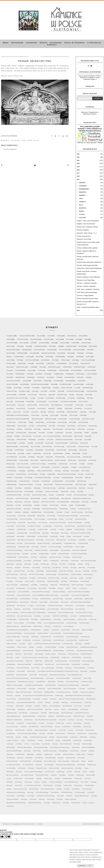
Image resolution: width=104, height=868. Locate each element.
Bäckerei (50, 516)
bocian (87, 706)
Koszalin (53, 415)
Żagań (58, 512)
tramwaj (77, 433)
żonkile (9, 806)
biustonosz (66, 706)
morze (85, 571)
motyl (23, 574)
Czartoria (79, 606)
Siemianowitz (50, 419)
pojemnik (80, 765)
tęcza (9, 785)
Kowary (55, 467)
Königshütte (78, 367)
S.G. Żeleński (75, 370)
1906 (67, 588)
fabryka (36, 453)
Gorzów (49, 363)
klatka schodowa (25, 336)
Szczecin (10, 353)
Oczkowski (37, 664)
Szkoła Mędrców (53, 689)
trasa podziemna (70, 782)
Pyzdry (92, 671)
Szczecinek (69, 481)
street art (29, 581)
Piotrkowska (83, 447)
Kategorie (56, 43)
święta (88, 585)
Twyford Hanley (63, 692)
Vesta (17, 696)
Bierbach (77, 599)
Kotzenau (57, 526)
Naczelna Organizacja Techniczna (34, 658)
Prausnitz (10, 540)
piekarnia (21, 426)
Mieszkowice (34, 533)
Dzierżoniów (71, 412)
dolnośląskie (66, 713)
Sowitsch (62, 419)
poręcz (51, 395)
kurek (92, 737)
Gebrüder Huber (85, 616)
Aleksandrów (23, 592)
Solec (43, 547)
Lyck (60, 530)
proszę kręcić (67, 768)
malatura (62, 422)
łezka (41, 799)
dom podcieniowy (81, 713)
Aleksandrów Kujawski (40, 592)
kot (8, 412)
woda (72, 509)
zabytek (20, 796)
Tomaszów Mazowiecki (63, 485)
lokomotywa (18, 571)
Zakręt (52, 699)
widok (63, 581)
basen (36, 706)
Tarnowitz (81, 481)
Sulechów (49, 450)
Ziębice (51, 409)
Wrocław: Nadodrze (83, 230)
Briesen (31, 516)
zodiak (23, 799)
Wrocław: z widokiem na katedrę (87, 283)
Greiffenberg (45, 619)
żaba (91, 803)
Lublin (33, 367)
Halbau (21, 523)
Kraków (81, 346)
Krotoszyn (43, 405)
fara (35, 564)
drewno (92, 346)
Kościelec (46, 640)
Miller (9, 654)
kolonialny (69, 429)
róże (91, 772)
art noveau (21, 339)
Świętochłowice (34, 803)
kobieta (21, 363)
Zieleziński (90, 699)
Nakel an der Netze (43, 471)
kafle (50, 336)
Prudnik (9, 409)
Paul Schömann (47, 668)
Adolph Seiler (76, 512)
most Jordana (11, 574)
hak (87, 564)
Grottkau (62, 464)
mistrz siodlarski (24, 747)
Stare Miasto (74, 419)
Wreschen (81, 426)
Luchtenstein (50, 647)
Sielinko (51, 682)
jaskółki (67, 409)
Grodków (51, 464)
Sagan (55, 478)
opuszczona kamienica (81, 498)
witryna (60, 426)
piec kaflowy (16, 141)
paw (84, 453)
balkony (10, 429)
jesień (17, 568)
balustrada (11, 343)
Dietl (8, 609)
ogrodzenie (53, 498)
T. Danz (81, 689)
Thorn (79, 353)
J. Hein (46, 626)
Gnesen (82, 412)
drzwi (53, 343)
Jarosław (34, 415)
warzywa (67, 785)
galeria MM (30, 723)
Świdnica (45, 388)
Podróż (82, 415)
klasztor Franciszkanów (26, 734)
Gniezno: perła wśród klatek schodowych (89, 262)
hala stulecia (11, 727)
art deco (36, 561)
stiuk (25, 388)
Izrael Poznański (74, 523)
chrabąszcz (11, 713)
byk (62, 709)
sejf (80, 578)
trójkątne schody (13, 509)
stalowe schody (12, 381)
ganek (41, 723)
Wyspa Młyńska (48, 488)
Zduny (33, 557)
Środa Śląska (70, 799)
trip (86, 433)
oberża (9, 754)
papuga (80, 758)
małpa (76, 744)
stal (8, 779)
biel (44, 706)
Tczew (37, 485)
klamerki (10, 734)
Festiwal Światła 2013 (83, 613)
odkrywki (10, 426)
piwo (90, 761)
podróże (29, 402)
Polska (88, 405)
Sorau (53, 384)
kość (51, 737)
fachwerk (28, 492)
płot (87, 377)
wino (58, 789)
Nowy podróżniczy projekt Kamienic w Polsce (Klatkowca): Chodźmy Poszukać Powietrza (90, 129)
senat (70, 775)
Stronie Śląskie (40, 550)
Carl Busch (40, 606)
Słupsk (47, 374)
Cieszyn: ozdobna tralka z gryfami (87, 248)
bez (45, 561)
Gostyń (87, 440)
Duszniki (26, 609)
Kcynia (25, 637)
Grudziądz (69, 381)
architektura (39, 346)
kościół (80, 429)
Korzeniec (84, 637)
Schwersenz (82, 543)
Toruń (89, 350)
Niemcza (38, 661)
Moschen (54, 533)
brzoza (48, 709)
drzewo (9, 564)
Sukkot (31, 689)
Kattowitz (62, 370)
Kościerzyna (58, 640)
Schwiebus (10, 682)
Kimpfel (34, 637)
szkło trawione (87, 360)
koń (24, 737)
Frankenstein (80, 519)
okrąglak (80, 754)
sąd (70, 505)
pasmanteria (24, 761)
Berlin (79, 395)
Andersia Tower (58, 592)
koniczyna (59, 734)
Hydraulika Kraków (57, 523)
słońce (34, 412)
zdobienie (23, 585)
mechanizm (86, 744)
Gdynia (20, 405)
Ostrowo (78, 405)
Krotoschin (31, 405)
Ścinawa (50, 799)
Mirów (18, 654)
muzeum (9, 433)
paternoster (75, 574)
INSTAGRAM (17, 43)
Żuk (84, 803)
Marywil (73, 443)
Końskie (26, 640)
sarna (53, 775)
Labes (73, 467)
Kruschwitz (71, 640)
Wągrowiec (23, 557)
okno (19, 360)
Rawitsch (10, 543)
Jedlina (75, 630)
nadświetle (20, 433)
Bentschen (23, 460)
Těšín (74, 692)
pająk (60, 758)
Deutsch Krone (25, 519)
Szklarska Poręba (78, 550)
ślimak (46, 803)
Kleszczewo (58, 637)
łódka (25, 512)
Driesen (31, 440)
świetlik (79, 374)
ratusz (22, 457)
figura (70, 720)
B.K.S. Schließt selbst (51, 436)
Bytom (54, 360)
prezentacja (41, 768)
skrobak (79, 775)
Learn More (82, 866)
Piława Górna (79, 668)
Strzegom (53, 550)
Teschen (31, 409)
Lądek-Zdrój (79, 530)
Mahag (89, 530)
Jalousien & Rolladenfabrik (16, 630)
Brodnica (10, 606)
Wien (53, 554)
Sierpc (87, 478)
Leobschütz (42, 530)
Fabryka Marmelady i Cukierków (32, 613)
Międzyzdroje (11, 447)
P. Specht (9, 668)
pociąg (27, 502)
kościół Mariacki (38, 495)
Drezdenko (21, 440)
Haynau (72, 464)
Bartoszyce (57, 599)
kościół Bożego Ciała (37, 737)
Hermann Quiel (12, 626)
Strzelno (10, 689)
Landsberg (60, 363)
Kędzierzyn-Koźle (83, 526)
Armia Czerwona (23, 595)
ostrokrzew (50, 758)
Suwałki (41, 689)
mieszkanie (34, 498)
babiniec (19, 706)
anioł (47, 702)
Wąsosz (36, 699)
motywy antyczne (35, 574)
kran (65, 568)
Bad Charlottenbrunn (79, 595)
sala (17, 505)
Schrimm (38, 450)
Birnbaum (88, 599)
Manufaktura (71, 647)
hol (72, 492)
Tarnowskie (11, 485)
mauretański (51, 571)
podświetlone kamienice (64, 765)
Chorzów (66, 367)
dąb (28, 453)
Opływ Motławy (62, 664)
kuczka (90, 429)
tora (36, 782)
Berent (68, 599)
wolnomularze (41, 792)
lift (57, 741)
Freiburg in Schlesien (63, 440)
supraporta (41, 426)
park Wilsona (11, 761)
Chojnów (92, 460)
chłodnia (22, 713)
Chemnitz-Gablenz (54, 606)
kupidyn (83, 737)
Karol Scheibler (12, 637)
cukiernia (33, 713)
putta (9, 374)
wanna (57, 785)
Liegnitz (9, 360)
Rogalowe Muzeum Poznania (17, 678)
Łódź (60, 346)
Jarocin (9, 526)
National (87, 658)
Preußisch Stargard (25, 540)
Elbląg (49, 440)
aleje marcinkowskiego (25, 702)
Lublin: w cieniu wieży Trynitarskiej (88, 221)
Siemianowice (36, 419)
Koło (17, 640)
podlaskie (87, 574)
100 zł (60, 588)
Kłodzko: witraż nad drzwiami (86, 224)
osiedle (28, 758)
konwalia (81, 734)
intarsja (86, 727)
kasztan (45, 568)
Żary (55, 388)
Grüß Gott (81, 619)
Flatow (68, 519)
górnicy (64, 492)
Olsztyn (30, 370)
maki (90, 495)
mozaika (16, 412)
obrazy (42, 395)
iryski (9, 730)
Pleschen (18, 478)
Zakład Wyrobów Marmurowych (71, 699)
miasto (9, 498)
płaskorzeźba (62, 502)
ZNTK (44, 699)
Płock (9, 450)
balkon (49, 377)
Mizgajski (38, 654)
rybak (76, 772)
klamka (87, 409)
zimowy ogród (12, 799)
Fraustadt (10, 405)
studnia (90, 367)
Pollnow (20, 671)
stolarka (72, 363)
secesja (36, 141)
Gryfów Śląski (68, 619)
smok (36, 505)
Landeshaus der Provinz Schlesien (46, 644)
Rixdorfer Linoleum (57, 675)
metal (79, 377)
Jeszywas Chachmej (13, 633)
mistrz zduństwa (40, 747)
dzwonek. (28, 720)
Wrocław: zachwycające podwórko (87, 265)
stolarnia (28, 779)
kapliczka (31, 395)
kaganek (35, 568)
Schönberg (40, 682)
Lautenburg (67, 644)
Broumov (20, 606)
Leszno (43, 391)
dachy (20, 453)
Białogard (10, 516)
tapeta (51, 426)
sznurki (18, 782)
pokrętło (91, 765)
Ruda (19, 543)
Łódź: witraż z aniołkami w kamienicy (88, 289)
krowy (81, 568)
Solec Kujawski (54, 547)
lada (50, 495)
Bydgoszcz (70, 346)
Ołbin (8, 478)
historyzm (60, 398)
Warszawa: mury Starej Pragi (86, 280)
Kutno (21, 644)
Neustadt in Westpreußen (80, 533)
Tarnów (30, 377)
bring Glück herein (34, 709)
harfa (23, 727)
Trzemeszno (48, 692)
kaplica (61, 730)
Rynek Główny (43, 543)
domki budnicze (28, 716)
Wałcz (33, 554)
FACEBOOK (32, 43)
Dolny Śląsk (39, 519)
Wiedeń (17, 488)
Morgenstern (85, 654)
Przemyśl (19, 377)
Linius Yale (21, 647)
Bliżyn (33, 602)
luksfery (87, 741)
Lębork (30, 471)
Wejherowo (43, 554)
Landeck (10, 530)
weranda (77, 785)
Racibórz (71, 540)
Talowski (91, 689)
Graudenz (57, 381)
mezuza (72, 422)
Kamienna (10, 467)
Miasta (43, 43)
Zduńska (42, 557)
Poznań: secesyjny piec (84, 236)
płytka (16, 388)
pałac (9, 502)
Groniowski (11, 443)
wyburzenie (79, 792)
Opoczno (20, 536)
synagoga (53, 505)
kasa (70, 730)
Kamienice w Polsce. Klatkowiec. (25, 824)
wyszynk (10, 796)
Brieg (42, 412)
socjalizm (90, 775)
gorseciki (39, 422)
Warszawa (85, 343)
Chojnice (81, 460)
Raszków (42, 675)
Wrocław (63, 343)
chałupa (64, 561)
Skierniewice (23, 547)
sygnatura (52, 402)
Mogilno (61, 654)
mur (67, 453)
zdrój (8, 436)
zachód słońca (83, 509)
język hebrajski (40, 730)
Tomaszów (47, 485)
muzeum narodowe (13, 751)
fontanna (88, 720)
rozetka (60, 772)
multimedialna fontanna (59, 747)
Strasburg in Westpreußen (68, 685)
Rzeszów (70, 426)
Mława (9, 658)
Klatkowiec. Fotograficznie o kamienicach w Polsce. (90, 113)
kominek (80, 398)
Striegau (27, 550)
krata (73, 568)
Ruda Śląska (29, 543)
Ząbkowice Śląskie (13, 561)
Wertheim (72, 450)
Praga (94, 447)
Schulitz (86, 678)
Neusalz (9, 474)
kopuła (9, 737)
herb (59, 409)
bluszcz (77, 706)
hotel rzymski (46, 727)
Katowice (51, 370)
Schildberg (56, 543)
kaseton (79, 730)
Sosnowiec (20, 409)
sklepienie (26, 505)
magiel (30, 571)
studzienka (40, 402)
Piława (68, 668)
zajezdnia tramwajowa (45, 796)
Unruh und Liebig (86, 692)
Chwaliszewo (11, 519)
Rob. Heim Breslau (74, 675)
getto (53, 564)
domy (50, 716)
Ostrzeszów (42, 536)
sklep (28, 346)
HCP (39, 623)
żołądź (51, 588)
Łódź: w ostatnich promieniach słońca (88, 307)
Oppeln (60, 391)
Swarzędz (45, 481)
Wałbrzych (77, 384)
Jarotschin (20, 526)
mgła (77, 571)
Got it (90, 866)
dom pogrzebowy (13, 716)
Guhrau (92, 619)
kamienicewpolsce (13, 495)
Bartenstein (45, 599)
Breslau (9, 346)
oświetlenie (50, 574)
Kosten (9, 640)
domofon (41, 716)
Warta (9, 488)
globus (49, 723)
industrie (76, 727)
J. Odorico (56, 626)
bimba (81, 488)
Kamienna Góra (23, 467)
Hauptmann (84, 623)
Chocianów (84, 516)
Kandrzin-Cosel (33, 526)
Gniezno (46, 381)
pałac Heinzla (49, 761)
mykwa (26, 751)
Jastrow (54, 630)
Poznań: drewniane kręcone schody (87, 298)
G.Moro (37, 616)
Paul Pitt (34, 668)
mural (9, 402)
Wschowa (41, 409)
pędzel (78, 768)
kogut (26, 495)
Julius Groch (55, 633)
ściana (40, 370)
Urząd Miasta (80, 485)
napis (77, 339)
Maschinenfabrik (13, 651)
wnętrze (70, 336)
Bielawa (34, 460)
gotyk (62, 564)
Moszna (64, 533)
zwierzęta (86, 457)
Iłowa (86, 523)
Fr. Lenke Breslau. (24, 616)
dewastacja (53, 713)
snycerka (33, 353)
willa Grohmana (47, 789)
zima (71, 395)
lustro (18, 744)
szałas (87, 779)
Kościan (36, 640)
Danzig (79, 357)
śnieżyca (55, 803)
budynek (49, 398)
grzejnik (77, 723)
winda (51, 346)
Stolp (38, 374)
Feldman (51, 613)
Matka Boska (27, 651)
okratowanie (67, 754)
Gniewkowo (23, 619)
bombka (21, 709)
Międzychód (50, 654)
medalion (10, 747)
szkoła (39, 457)
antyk (55, 702)
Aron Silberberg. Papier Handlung (45, 595)
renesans (74, 502)
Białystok (82, 402)
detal (68, 339)
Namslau (65, 658)
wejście (48, 457)
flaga (79, 720)
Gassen (73, 616)
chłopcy (74, 561)
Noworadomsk (60, 661)
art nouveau (78, 350)
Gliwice (36, 381)
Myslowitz (34, 447)
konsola (70, 734)
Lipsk (30, 647)
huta (57, 727)
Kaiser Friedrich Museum (72, 633)
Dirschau (10, 464)
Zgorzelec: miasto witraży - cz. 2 (87, 233)
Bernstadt (66, 436)
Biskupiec (24, 602)
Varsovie (92, 485)
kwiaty (58, 339)
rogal (18, 772)
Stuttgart (21, 689)
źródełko (75, 803)
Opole (52, 391)
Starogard (79, 547)
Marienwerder (61, 443)
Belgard (88, 512)
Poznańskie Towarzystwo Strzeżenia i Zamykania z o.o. (57, 671)
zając (8, 512)
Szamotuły (60, 450)
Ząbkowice (76, 557)
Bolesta (64, 602)
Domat (17, 609)
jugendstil (43, 343)
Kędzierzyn (69, 526)
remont (9, 772)
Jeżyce (44, 415)
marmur (39, 571)
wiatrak (35, 509)
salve (31, 426)
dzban (89, 716)
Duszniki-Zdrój (38, 609)
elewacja (10, 363)
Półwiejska (60, 540)
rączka (72, 578)
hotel (9, 568)
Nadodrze (54, 658)
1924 (74, 588)
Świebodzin (64, 585)
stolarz (18, 581)
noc (44, 498)
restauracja (53, 578)
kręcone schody (47, 353)
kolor (49, 734)
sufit (32, 343)
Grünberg (19, 374)
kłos (8, 571)
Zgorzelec (10, 422)
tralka (9, 367)
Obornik (50, 474)
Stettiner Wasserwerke (33, 685)
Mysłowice (46, 447)
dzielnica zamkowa (13, 720)
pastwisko (37, 761)
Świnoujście (48, 512)
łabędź (33, 585)
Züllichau (10, 453)
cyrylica (21, 422)
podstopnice (11, 578)
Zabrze (21, 395)
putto (49, 433)
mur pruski (82, 422)
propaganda (53, 768)
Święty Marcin (77, 585)
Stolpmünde (50, 685)
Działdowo (51, 519)
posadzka (47, 339)
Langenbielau (84, 467)
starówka (17, 779)
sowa (44, 505)
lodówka (76, 741)
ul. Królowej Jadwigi (32, 785)
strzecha (47, 779)
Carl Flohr (91, 374)
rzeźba (9, 505)
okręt (89, 754)
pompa (35, 502)
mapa (54, 744)
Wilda (40, 398)
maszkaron (57, 453)
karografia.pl (97, 824)
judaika (28, 357)
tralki (68, 433)
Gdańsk (48, 357)
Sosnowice (67, 547)
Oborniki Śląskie (23, 664)
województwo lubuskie (15, 792)
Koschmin (45, 467)
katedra (78, 409)
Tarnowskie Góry (25, 485)
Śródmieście (35, 512)
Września (92, 426)
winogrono (59, 457)
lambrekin (57, 374)
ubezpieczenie (52, 581)
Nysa (42, 474)
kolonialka (57, 429)
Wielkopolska (87, 419)
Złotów (26, 561)
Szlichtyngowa (69, 689)
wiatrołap (88, 785)
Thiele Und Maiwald (23, 692)
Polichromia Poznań (42, 478)
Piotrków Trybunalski (75, 391)
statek (9, 581)
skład (88, 578)
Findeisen (10, 616)
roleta (84, 502)
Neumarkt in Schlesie (14, 661)
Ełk (60, 519)
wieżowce (84, 581)
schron (62, 775)
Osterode (30, 536)
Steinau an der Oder (14, 685)
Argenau (10, 595)
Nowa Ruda (32, 474)
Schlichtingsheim (62, 678)
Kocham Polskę (71, 637)
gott (68, 723)
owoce (41, 433)
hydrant (65, 727)
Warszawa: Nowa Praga (84, 239)
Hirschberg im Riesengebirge (17, 415)
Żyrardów (20, 588)
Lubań (52, 530)
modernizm (21, 353)
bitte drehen (54, 706)
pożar (30, 768)
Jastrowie (65, 630)
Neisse (65, 471)
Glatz (76, 388)
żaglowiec (26, 436)
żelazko (42, 588)
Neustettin (20, 474)
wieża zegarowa (19, 789)
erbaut (27, 564)
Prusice (39, 540)
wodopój (75, 789)
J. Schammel (68, 626)
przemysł (41, 578)
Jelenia (80, 381)
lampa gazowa (12, 741)
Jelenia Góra (11, 384)
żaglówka (31, 588)
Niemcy (28, 661)
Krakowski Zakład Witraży (16, 398)
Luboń (39, 647)
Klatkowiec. (45, 637)
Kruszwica (83, 640)
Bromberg (26, 350)
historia (46, 453)
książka (73, 737)
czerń (43, 713)
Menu (6, 43)
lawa (39, 741)
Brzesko (40, 516)
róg (84, 772)
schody (74, 343)
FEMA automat (11, 613)
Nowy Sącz (70, 447)
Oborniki (10, 536)
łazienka (43, 585)
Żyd (66, 512)
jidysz (79, 492)
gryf (58, 377)
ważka (26, 509)
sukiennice (66, 779)
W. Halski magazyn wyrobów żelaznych (37, 696)
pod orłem (48, 765)
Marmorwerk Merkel (88, 647)
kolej (41, 734)
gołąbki (71, 564)
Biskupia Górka (46, 460)
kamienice (17, 357)
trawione (40, 581)
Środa (59, 799)
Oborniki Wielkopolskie (66, 474)
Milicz (45, 533)
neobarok (62, 751)
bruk (19, 429)
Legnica (89, 357)
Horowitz (37, 626)
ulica (8, 370)
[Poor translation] (8, 837)
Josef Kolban (29, 633)
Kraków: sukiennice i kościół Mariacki (88, 277)
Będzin (87, 436)
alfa (39, 702)
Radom (74, 360)
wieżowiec (33, 789)
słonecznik (79, 505)
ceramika (53, 561)
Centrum (60, 412)
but (56, 709)
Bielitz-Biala (21, 367)
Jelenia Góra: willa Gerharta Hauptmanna (89, 268)
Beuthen (44, 360)
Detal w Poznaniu (74, 43)
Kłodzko (23, 384)
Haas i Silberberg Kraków (53, 623)
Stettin (60, 353)
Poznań (30, 141)
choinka (83, 709)
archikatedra (75, 702)
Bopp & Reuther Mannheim (80, 602)
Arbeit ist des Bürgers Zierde (78, 592)
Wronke (27, 488)
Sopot (29, 374)
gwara (86, 723)
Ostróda (53, 536)
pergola (74, 761)
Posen (24, 141)
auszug (9, 706)
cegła (89, 488)
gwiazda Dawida (51, 492)
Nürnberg (10, 664)
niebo (91, 751)
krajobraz (68, 377)
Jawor (89, 464)
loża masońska (79, 495)
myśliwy (36, 751)
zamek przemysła (81, 796)
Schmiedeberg (66, 478)
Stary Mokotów (71, 682)
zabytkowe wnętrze (67, 402)
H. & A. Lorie (18, 623)
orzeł (20, 758)
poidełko (22, 578)
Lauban (31, 530)
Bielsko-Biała (53, 367)
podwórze (59, 357)
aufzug (87, 702)
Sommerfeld (11, 481)
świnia (65, 803)
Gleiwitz (26, 381)
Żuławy (9, 588)
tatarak (27, 782)
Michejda (69, 651)
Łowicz (32, 799)
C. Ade (30, 606)
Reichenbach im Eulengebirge (17, 419)
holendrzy (33, 727)
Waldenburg (64, 384)
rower (93, 502)
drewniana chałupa (14, 492)
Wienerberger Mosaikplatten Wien (78, 696)
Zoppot (88, 384)
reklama (23, 343)
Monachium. (72, 654)
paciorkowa (63, 574)
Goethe (33, 619)
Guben (21, 443)
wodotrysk (86, 789)
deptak (36, 429)
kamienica (6, 141)
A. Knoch (82, 588)
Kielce (34, 391)
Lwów (60, 647)
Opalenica (49, 664)
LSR (29, 644)
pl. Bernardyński (13, 765)
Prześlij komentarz (10, 149)
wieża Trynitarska (49, 509)
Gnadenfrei (11, 619)
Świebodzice (11, 460)
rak (86, 768)
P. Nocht (85, 664)
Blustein (43, 602)
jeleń (29, 730)
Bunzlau (71, 460)
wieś (8, 789)
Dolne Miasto (22, 464)
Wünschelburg (24, 699)
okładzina (65, 498)
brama (70, 353)
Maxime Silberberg (43, 651)
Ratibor (81, 540)
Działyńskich (52, 609)
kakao (52, 730)
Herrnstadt (25, 626)
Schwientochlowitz (25, 682)
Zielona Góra (89, 370)
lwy (26, 744)
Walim (24, 554)
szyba (63, 505)
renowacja (61, 395)
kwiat (19, 346)
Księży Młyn (11, 644)
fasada (61, 720)
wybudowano (66, 792)
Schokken (76, 678)
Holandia (31, 523)
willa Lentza (11, 585)
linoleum (66, 741)
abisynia (10, 702)
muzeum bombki (87, 747)
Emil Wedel (79, 609)
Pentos (59, 668)
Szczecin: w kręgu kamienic (85, 296)
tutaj (21, 76)
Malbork (10, 533)
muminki (75, 747)
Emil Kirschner (66, 609)
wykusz (90, 792)
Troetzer (37, 692)
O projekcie (94, 43)
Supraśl (35, 481)
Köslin (63, 415)
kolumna (56, 568)
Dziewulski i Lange (37, 464)
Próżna (83, 671)
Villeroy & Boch (12, 554)
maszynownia (65, 744)
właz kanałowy (73, 457)
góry (79, 564)
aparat (64, 702)
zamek (93, 433)
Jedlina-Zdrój (86, 630)
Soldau (34, 547)
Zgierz (66, 557)
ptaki (30, 363)
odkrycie (47, 754)
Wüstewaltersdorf (78, 554)
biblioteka (71, 488)
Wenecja (58, 696)
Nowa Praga (58, 447)
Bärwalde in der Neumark (67, 516)
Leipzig (78, 644)
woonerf (54, 792)
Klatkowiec (38, 350)
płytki (88, 353)
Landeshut (20, 530)
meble (89, 398)
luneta (9, 744)
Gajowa (46, 616)
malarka (45, 744)
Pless (86, 536)
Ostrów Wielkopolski (39, 384)
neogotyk (74, 751)
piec (8, 357)
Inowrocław (24, 391)
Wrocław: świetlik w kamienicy (86, 286)
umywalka (47, 785)
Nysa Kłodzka (87, 661)
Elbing (40, 440)
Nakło (57, 471)
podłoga (64, 360)
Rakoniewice (21, 675)
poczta (38, 765)
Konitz (35, 467)
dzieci (18, 564)
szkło (69, 357)
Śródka (53, 585)
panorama (19, 402)
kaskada (89, 730)
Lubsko (21, 471)
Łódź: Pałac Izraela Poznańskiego (87, 292)
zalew (68, 796)
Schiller (49, 678)
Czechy (89, 606)
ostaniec (38, 758)
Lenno (86, 644)
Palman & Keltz (22, 668)
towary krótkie (55, 782)
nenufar (31, 433)
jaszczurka (19, 730)
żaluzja (36, 436)
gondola (59, 723)
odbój (38, 754)
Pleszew (28, 478)
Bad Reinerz (24, 599)
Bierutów (77, 436)
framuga (44, 564)
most (93, 571)
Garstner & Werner (59, 616)
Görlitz (92, 412)
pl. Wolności (27, 765)
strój (57, 779)
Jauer (81, 464)
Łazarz (35, 388)
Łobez (17, 512)
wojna (30, 792)
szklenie (58, 433)
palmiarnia (70, 758)
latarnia (30, 741)
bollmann (10, 709)
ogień (57, 754)
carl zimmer (72, 709)
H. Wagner (30, 623)
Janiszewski (35, 630)
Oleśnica (89, 474)
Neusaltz (85, 471)
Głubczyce (10, 523)
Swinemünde (57, 481)
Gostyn (78, 440)
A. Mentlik (10, 592)
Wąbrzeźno (10, 557)
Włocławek (11, 395)
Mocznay (23, 447)
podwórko (51, 350)
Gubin (29, 443)
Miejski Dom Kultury (84, 651)
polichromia (11, 457)
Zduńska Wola (54, 557)
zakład (59, 796)
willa (42, 367)
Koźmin (64, 467)
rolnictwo (49, 772)
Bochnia (21, 516)
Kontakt (52, 45)
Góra (8, 623)
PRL (68, 536)
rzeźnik (69, 374)
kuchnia (91, 568)
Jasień (45, 630)
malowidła (34, 339)
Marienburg (21, 533)
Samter (29, 450)
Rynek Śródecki (36, 678)
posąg (32, 578)
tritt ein (83, 782)
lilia (68, 495)
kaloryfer (50, 422)
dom (30, 422)
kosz (17, 737)
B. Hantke (64, 595)
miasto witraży (21, 498)
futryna (9, 723)
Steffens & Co (86, 682)
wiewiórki (73, 581)
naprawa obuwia (49, 751)
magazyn (35, 744)
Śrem (16, 436)
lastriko (59, 495)
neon (83, 751)
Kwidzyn (48, 443)
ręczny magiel (12, 775)
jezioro (25, 568)
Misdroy (83, 443)
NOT (17, 658)
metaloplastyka (65, 571)
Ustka (9, 696)
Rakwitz (32, 675)
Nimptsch (48, 661)
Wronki (36, 488)
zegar (93, 796)
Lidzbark (10, 647)
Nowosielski (74, 661)
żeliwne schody (31, 360)
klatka (70, 398)
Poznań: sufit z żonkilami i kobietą (87, 227)
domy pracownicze (87, 561)
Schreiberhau (69, 543)
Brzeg (50, 412)
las (22, 741)
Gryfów (56, 619)
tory (43, 782)
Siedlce (78, 478)
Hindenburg (87, 388)
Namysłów (76, 658)
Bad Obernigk (11, 599)
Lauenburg (10, 471)
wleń (66, 789)
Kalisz (9, 377)
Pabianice (76, 536)
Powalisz (30, 671)
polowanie (10, 768)
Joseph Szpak (42, 633)
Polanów (10, 671)
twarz (93, 782)
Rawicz (91, 540)
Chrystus (68, 606)
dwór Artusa (78, 716)
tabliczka (84, 363)
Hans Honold (71, 623)
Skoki (60, 682)
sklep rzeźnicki (12, 350)
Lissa (32, 398)
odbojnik (75, 453)
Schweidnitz (91, 391)
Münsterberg (56, 405)
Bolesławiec (60, 460)
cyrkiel (27, 429)
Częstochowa (66, 388)
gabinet (19, 723)
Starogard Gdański (13, 550)
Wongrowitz (63, 554)
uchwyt (17, 785)
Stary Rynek (24, 481)
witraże (82, 336)
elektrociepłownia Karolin (45, 720)
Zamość (61, 488)
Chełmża (10, 440)
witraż (59, 336)
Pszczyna (49, 540)
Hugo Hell (42, 523)
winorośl (63, 509)
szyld (25, 412)
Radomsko (18, 450)
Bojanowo (53, 602)
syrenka (77, 779)
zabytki (30, 796)
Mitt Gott (27, 654)
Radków (9, 675)
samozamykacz (41, 775)
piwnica (17, 502)
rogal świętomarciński (33, 772)
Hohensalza (11, 391)
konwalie (92, 734)
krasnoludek (61, 737)
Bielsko (39, 363)
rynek (30, 457)
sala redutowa (26, 775)
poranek (21, 768)
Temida (9, 692)
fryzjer (38, 492)
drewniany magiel (63, 716)
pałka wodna (63, 761)
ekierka (46, 429)
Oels (80, 474)
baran (28, 706)
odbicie (30, 754)
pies (83, 761)
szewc (9, 782)
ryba (68, 772)
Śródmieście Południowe (15, 803)
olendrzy (10, 758)
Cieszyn (88, 395)
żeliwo (38, 357)
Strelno (84, 685)
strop (38, 779)
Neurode (74, 471)
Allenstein (19, 370)
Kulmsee (38, 443)
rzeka (64, 578)
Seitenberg (10, 547)
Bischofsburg (11, 602)
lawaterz (48, 741)
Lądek (68, 530)
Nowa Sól (73, 415)
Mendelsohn (58, 651)
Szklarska (64, 550)
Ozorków (75, 664)
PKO (61, 536)
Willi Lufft (10, 699)
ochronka (19, 754)
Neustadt (68, 405)
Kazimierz (46, 526)
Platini (90, 668)
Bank (34, 599)
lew (8, 388)
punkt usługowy (47, 502)
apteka (40, 377)
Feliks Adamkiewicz (65, 613)
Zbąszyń (82, 450)
